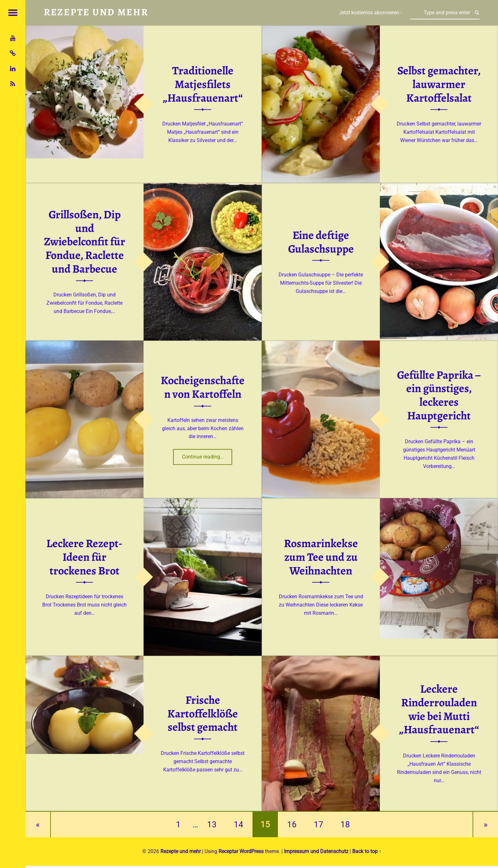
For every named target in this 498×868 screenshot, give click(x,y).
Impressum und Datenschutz (316, 851)
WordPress (252, 851)
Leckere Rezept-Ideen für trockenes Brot (84, 557)
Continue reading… (207, 455)
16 (292, 824)
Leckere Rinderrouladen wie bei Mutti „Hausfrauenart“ (439, 709)
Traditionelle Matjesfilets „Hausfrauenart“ (203, 84)
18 (345, 824)
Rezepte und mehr (181, 851)
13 (212, 824)
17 (319, 824)
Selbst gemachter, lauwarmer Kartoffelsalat (439, 84)
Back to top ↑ (367, 851)
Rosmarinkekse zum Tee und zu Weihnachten (321, 557)
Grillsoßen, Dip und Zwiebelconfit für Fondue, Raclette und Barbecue (84, 242)
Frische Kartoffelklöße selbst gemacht (203, 713)
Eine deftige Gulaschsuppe (321, 242)
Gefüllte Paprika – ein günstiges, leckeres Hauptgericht (439, 395)
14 (239, 824)
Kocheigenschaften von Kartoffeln (203, 387)
